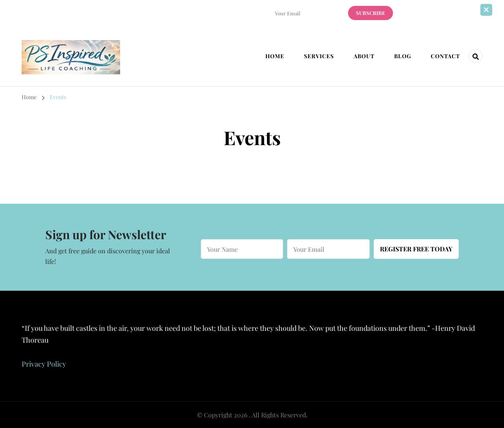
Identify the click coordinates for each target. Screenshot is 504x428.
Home (275, 56)
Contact (445, 56)
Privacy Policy (44, 364)
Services (319, 56)
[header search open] (475, 56)
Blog (403, 56)
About (364, 56)
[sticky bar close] (486, 10)
